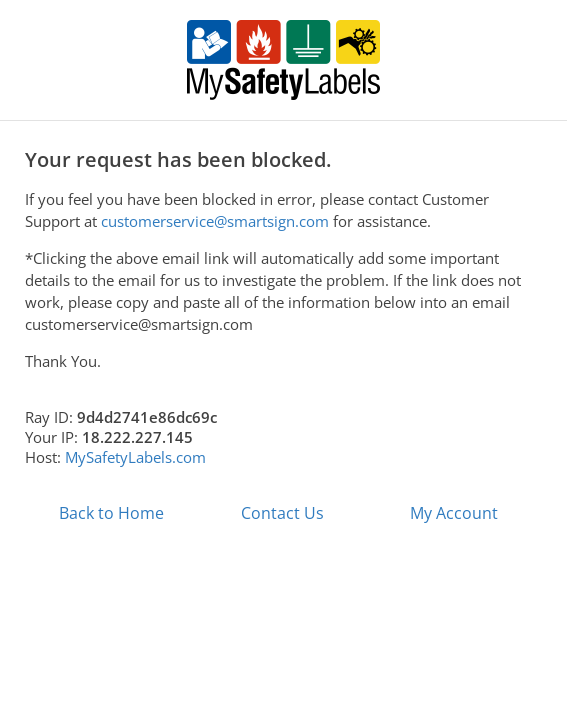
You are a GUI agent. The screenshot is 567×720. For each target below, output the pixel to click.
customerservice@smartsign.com (215, 221)
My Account (454, 513)
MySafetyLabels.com (135, 457)
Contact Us (282, 513)
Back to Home (111, 513)
